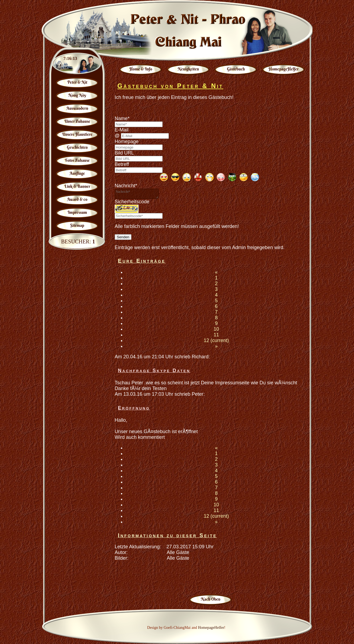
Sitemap (77, 225)
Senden (123, 237)
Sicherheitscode (132, 202)
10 (216, 329)
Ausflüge (77, 173)
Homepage (127, 141)
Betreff (122, 164)
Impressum (77, 212)
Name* (122, 118)
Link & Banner (77, 186)
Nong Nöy (77, 95)
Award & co (77, 199)
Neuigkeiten (188, 69)
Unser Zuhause (77, 121)
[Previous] (216, 272)
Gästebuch (236, 69)
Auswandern (77, 108)
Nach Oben (211, 599)
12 (216, 340)
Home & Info (141, 69)
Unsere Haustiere (77, 134)
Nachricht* (126, 186)
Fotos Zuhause (77, 160)
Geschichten (77, 147)
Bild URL (124, 153)
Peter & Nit (77, 82)
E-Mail (122, 130)
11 (216, 335)
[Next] (216, 346)
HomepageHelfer (283, 69)
